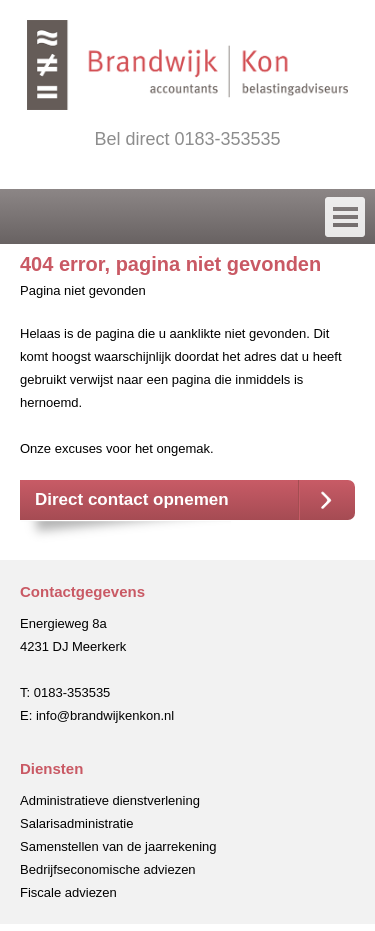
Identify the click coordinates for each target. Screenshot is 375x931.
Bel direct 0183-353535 (187, 139)
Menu (182, 215)
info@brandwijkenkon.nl (105, 715)
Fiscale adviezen (68, 892)
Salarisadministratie (76, 823)
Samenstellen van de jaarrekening (118, 846)
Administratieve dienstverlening (110, 800)
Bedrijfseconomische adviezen (108, 869)
